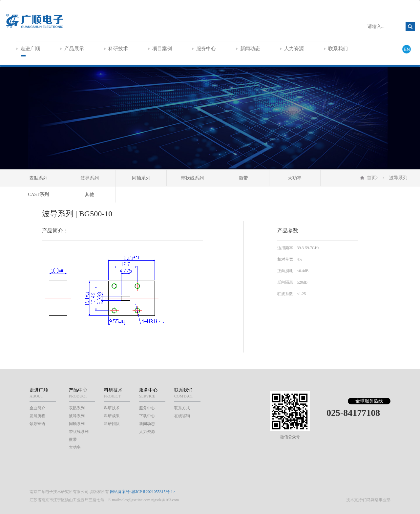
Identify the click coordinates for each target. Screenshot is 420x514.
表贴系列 (38, 178)
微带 (243, 178)
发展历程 (37, 416)
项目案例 (160, 49)
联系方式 (182, 408)
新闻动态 (248, 49)
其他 (90, 194)
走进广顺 (28, 49)
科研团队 (112, 424)
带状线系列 (192, 178)
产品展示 (72, 49)
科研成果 (112, 416)
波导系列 (90, 178)
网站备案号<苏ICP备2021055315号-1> (142, 492)
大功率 (295, 178)
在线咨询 (182, 416)
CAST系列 (38, 194)
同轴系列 (141, 178)
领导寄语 (37, 424)
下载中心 (147, 416)
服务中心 (204, 49)
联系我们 (336, 49)
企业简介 (37, 408)
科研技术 (116, 49)
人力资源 (292, 49)
